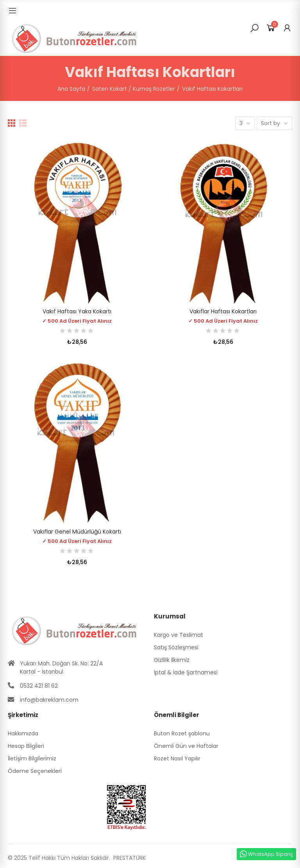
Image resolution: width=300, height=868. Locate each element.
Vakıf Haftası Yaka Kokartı (77, 311)
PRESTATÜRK (129, 858)
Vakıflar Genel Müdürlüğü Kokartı (77, 532)
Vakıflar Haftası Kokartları (223, 311)
